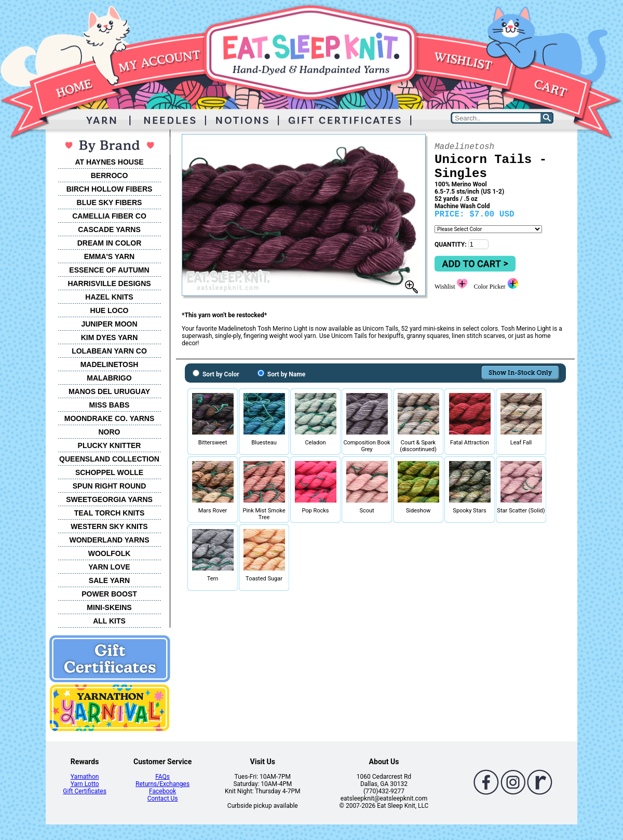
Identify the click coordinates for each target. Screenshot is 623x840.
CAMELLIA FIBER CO (109, 216)
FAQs (162, 777)
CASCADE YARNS (109, 229)
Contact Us (163, 798)
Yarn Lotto (85, 784)
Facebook (162, 791)
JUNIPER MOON (109, 324)
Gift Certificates (84, 791)
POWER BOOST (109, 594)
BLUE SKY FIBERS (110, 202)
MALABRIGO (109, 378)
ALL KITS (109, 621)
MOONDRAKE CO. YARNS (109, 418)
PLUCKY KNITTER (110, 445)
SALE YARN (109, 580)
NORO (110, 432)
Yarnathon (85, 777)
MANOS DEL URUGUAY (109, 391)
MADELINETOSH (110, 364)
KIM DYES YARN (110, 337)
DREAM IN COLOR (110, 243)
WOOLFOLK (110, 553)
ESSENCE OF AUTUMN (109, 270)
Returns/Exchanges (162, 784)
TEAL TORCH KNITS (110, 513)
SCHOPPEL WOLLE (109, 472)
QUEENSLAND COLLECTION (109, 459)
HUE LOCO (110, 310)
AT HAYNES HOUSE (109, 162)
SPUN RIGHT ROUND (110, 486)
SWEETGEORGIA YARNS (109, 499)
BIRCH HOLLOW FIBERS (110, 189)
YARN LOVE (109, 567)
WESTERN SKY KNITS (109, 526)
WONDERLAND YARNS (109, 540)
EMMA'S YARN (109, 256)
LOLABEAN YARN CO (109, 351)
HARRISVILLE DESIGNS (109, 283)
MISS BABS (110, 405)
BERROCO (110, 175)
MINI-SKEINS (109, 607)
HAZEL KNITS (109, 297)
